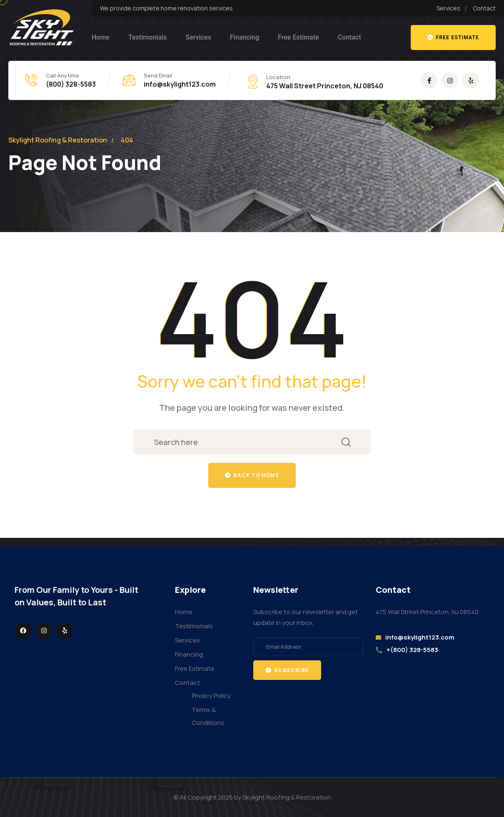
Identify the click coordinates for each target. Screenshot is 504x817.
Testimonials (148, 37)
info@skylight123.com (180, 84)
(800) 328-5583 (71, 84)
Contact (349, 37)
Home (101, 37)
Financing (245, 37)
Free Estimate (298, 37)
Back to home (252, 475)
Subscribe (287, 670)
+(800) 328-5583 (412, 650)
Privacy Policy (211, 696)
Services (198, 37)
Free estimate (453, 37)
